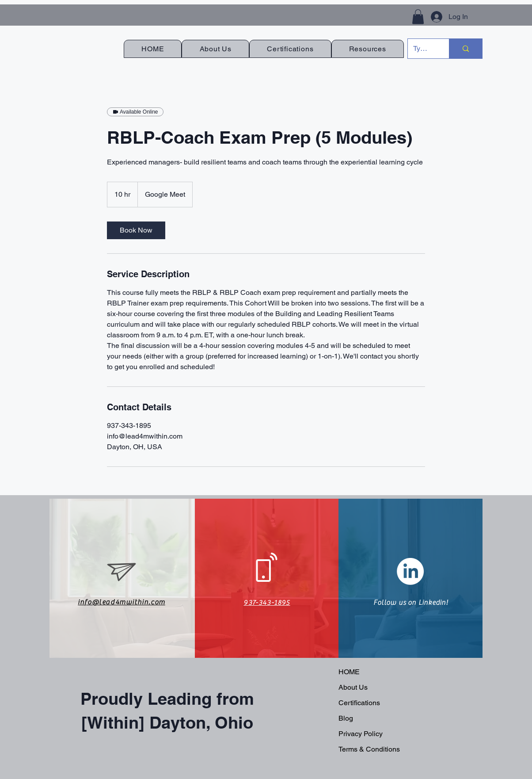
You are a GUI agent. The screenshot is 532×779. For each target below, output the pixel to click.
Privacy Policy (361, 734)
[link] (136, 230)
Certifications (359, 703)
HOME (349, 672)
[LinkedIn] (410, 571)
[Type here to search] (422, 49)
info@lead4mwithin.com (122, 602)
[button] (418, 17)
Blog (346, 718)
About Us (353, 687)
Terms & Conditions (369, 749)
